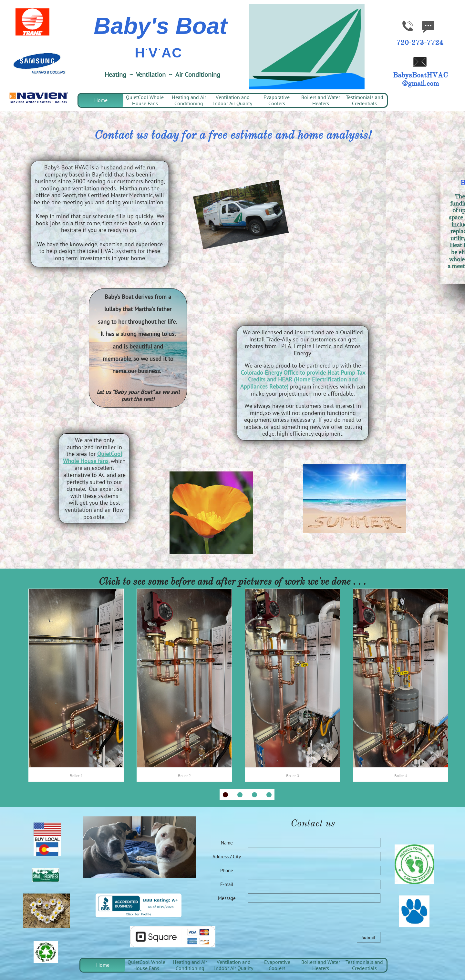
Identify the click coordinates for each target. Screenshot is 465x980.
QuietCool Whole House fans (93, 457)
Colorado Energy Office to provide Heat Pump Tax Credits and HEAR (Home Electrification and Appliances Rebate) (303, 379)
